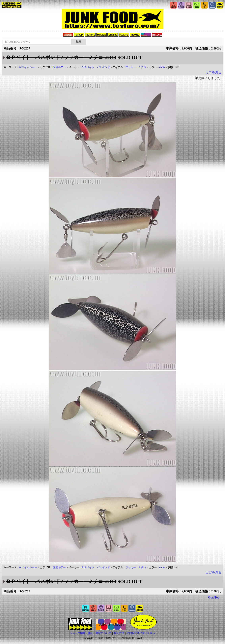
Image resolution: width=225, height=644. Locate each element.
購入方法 (119, 633)
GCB (162, 67)
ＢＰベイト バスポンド (96, 67)
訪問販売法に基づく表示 (141, 633)
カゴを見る (213, 72)
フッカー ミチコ (136, 67)
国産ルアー (59, 67)
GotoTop (214, 597)
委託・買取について (100, 633)
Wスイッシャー (28, 67)
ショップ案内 (78, 633)
